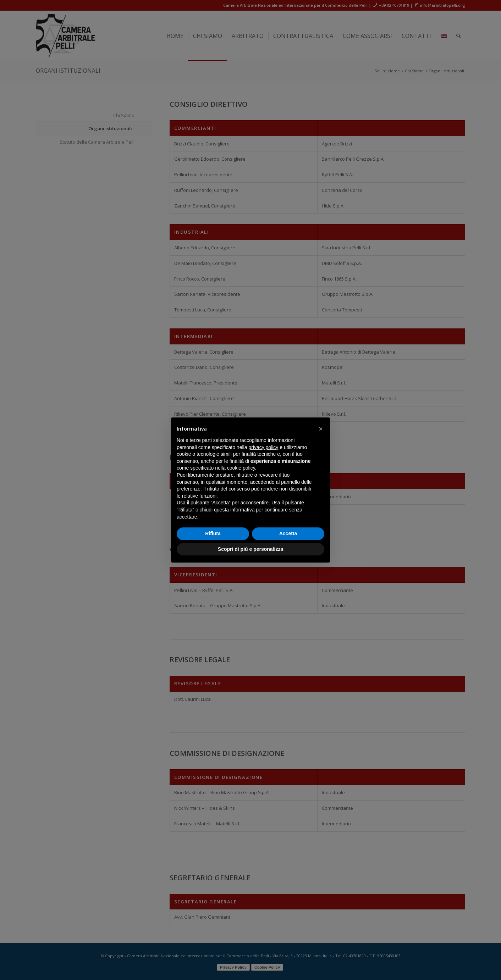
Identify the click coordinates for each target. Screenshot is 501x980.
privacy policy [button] (263, 447)
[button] (321, 429)
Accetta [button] (288, 533)
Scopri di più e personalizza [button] (250, 549)
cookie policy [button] (241, 468)
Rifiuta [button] (213, 533)
